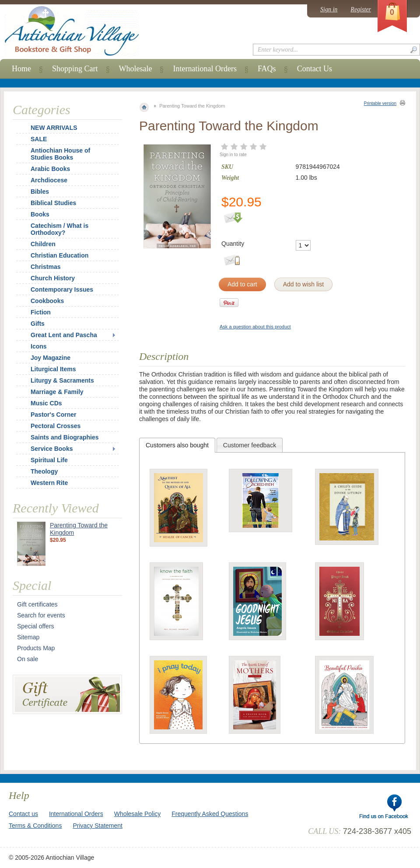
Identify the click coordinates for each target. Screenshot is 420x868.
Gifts (38, 324)
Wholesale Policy (138, 814)
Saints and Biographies (65, 437)
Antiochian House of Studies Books (60, 154)
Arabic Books (50, 169)
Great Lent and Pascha (64, 335)
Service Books (52, 449)
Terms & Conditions (35, 826)
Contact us (23, 814)
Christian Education (59, 255)
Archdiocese (49, 180)
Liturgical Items (53, 369)
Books (40, 214)
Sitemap (28, 637)
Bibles (40, 192)
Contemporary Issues (62, 289)
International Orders (205, 69)
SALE (39, 139)
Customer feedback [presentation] (250, 445)
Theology (44, 471)
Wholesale (136, 69)
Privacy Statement (98, 826)
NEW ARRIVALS (54, 128)
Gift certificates (37, 604)
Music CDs (46, 403)
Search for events (41, 615)
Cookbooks (47, 301)
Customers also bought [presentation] (177, 445)
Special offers (36, 626)
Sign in (329, 9)
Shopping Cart (75, 69)
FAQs (267, 69)
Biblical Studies (53, 203)
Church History (53, 278)
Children (43, 244)
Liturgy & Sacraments (62, 380)
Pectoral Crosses (56, 426)
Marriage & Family (57, 392)
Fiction (41, 312)
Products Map (36, 648)
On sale (28, 659)
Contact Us (315, 69)
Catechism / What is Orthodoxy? (59, 229)
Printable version (380, 103)
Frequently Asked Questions (210, 814)
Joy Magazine (51, 358)
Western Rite (49, 483)
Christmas (40, 267)
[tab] (177, 445)
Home (21, 69)
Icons (39, 346)
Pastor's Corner (53, 415)
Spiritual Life (49, 460)
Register (361, 9)
